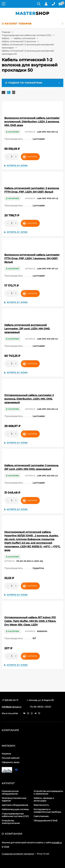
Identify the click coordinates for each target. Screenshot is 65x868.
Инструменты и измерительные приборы (47, 811)
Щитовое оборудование (15, 805)
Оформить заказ (10, 762)
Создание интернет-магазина (18, 854)
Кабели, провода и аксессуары (44, 799)
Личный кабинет (11, 758)
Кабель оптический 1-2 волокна (19, 41)
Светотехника (41, 816)
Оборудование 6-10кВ (45, 821)
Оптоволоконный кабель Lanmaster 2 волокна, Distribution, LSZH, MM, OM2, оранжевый (29, 399)
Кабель (6, 38)
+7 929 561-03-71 (10, 700)
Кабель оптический (24, 38)
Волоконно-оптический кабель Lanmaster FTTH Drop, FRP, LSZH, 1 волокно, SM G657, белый (32, 258)
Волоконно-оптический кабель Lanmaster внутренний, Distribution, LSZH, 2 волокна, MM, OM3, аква (32, 122)
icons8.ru (57, 842)
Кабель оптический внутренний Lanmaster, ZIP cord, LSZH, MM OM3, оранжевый (27, 329)
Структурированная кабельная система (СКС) (27, 35)
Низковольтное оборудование (10, 792)
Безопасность (41, 805)
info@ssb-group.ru (12, 707)
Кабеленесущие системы (15, 809)
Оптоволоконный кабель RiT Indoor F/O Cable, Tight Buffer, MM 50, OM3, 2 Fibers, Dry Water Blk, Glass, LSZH (30, 621)
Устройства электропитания (11, 822)
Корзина (6, 754)
